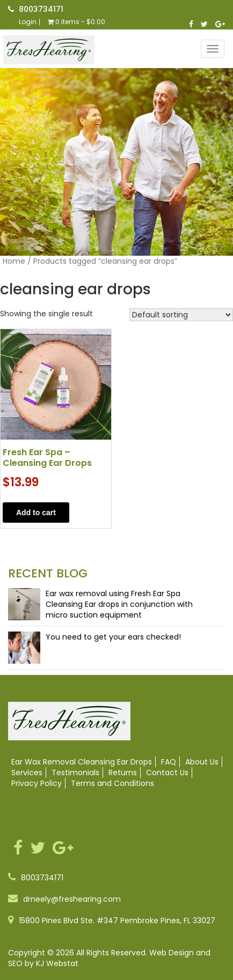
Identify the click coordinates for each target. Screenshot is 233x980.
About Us (202, 762)
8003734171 (41, 9)
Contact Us (167, 773)
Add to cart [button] (36, 513)
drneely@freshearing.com (72, 899)
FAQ (169, 762)
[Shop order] (181, 315)
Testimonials (75, 773)
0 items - (77, 22)
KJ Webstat (57, 963)
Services (27, 773)
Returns (123, 773)
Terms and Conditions (112, 783)
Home (14, 261)
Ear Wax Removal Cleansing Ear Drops (82, 762)
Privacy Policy (37, 783)
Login (28, 22)
